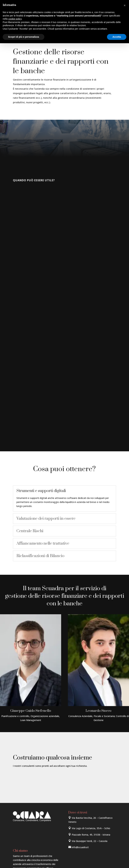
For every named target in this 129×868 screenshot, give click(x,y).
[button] (125, 5)
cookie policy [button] (15, 19)
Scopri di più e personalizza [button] (24, 37)
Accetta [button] (117, 37)
